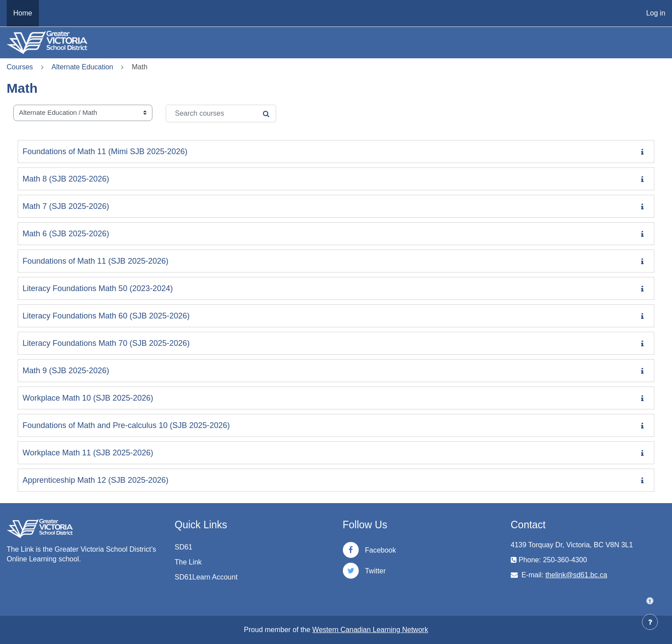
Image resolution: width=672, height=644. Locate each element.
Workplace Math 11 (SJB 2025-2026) (88, 453)
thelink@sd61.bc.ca (576, 575)
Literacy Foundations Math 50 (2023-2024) (98, 288)
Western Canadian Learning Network (370, 630)
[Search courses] (221, 114)
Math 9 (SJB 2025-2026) (66, 371)
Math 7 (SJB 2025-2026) (66, 206)
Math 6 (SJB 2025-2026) (66, 234)
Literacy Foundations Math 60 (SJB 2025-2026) (106, 316)
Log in (656, 13)
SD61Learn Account (206, 577)
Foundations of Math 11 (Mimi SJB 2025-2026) (105, 152)
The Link (188, 562)
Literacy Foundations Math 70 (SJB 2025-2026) (106, 343)
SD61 (183, 547)
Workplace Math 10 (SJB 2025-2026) (88, 398)
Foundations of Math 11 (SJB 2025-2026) (95, 261)
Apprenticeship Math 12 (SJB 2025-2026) (95, 480)
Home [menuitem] (23, 13)
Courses (20, 67)
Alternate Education (83, 67)
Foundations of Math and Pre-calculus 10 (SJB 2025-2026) (126, 425)
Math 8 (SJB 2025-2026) (66, 179)
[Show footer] (650, 622)
